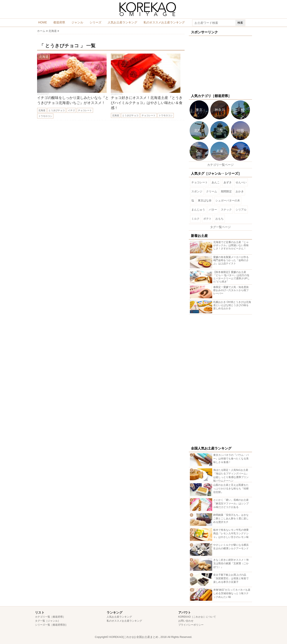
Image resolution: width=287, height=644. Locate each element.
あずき (228, 182)
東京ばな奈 (205, 200)
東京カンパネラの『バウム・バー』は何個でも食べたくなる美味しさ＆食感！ (231, 459)
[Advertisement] (220, 64)
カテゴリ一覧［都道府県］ (50, 617)
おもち (219, 219)
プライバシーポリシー (191, 625)
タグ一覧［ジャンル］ (48, 621)
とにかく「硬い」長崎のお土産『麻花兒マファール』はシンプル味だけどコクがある (231, 504)
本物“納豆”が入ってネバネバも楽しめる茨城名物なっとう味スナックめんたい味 (232, 593)
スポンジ (197, 191)
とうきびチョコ (57, 110)
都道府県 (59, 22)
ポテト (207, 219)
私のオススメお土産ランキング (164, 22)
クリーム (212, 191)
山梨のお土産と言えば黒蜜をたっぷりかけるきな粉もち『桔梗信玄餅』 (231, 489)
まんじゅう (198, 210)
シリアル (241, 210)
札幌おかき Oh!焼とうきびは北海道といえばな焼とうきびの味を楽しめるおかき (232, 305)
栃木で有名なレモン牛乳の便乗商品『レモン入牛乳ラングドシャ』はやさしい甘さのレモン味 (231, 533)
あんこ (216, 182)
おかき (240, 191)
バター (213, 210)
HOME (43, 22)
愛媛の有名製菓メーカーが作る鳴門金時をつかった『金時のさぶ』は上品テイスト (231, 260)
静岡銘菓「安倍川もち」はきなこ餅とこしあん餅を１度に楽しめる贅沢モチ (231, 518)
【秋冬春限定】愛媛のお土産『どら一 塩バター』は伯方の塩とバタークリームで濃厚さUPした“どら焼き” (231, 277)
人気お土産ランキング (122, 22)
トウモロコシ (45, 116)
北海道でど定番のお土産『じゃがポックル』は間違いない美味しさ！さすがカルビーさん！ (231, 245)
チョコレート (85, 110)
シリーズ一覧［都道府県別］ (51, 625)
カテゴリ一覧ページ (220, 165)
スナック (226, 210)
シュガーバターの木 (228, 200)
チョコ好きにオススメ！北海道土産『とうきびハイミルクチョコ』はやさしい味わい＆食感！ (147, 103)
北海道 (42, 110)
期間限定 (226, 191)
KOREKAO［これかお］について (197, 617)
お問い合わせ (186, 621)
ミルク (195, 219)
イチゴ (71, 110)
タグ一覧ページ (220, 227)
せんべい (241, 182)
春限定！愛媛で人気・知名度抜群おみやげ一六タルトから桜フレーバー (231, 290)
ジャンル (77, 22)
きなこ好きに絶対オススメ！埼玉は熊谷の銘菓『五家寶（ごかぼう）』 (231, 563)
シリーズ (95, 22)
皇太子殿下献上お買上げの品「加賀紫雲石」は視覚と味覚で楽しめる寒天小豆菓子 (231, 578)
